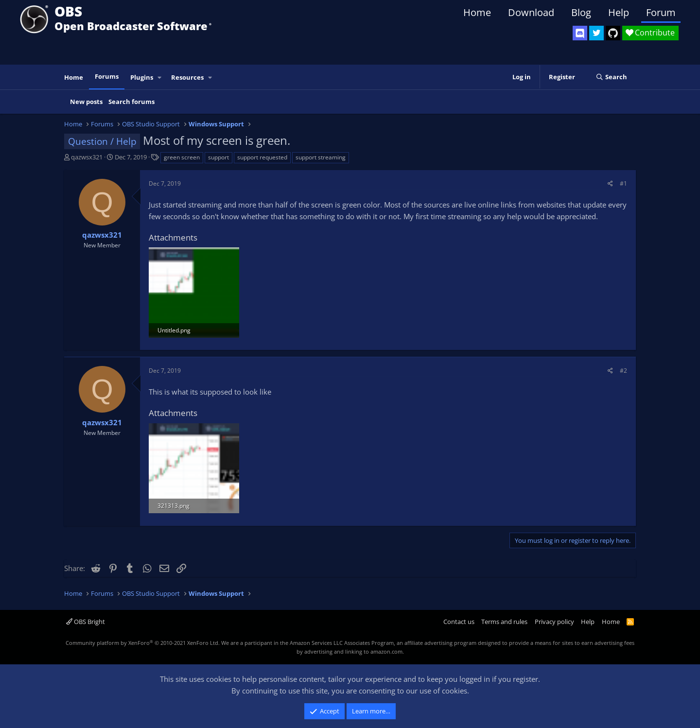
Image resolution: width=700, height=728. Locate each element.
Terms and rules (504, 622)
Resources (187, 77)
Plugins (142, 77)
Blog (581, 12)
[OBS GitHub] (613, 33)
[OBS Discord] (580, 33)
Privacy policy (554, 622)
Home (477, 12)
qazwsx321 (87, 157)
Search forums (131, 102)
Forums (107, 76)
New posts (86, 102)
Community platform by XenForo (143, 643)
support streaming (321, 157)
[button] (160, 78)
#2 (623, 371)
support (219, 157)
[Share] (610, 183)
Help (619, 12)
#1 (623, 183)
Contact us (459, 622)
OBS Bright (86, 622)
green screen (182, 157)
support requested (262, 157)
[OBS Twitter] (596, 33)
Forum (661, 12)
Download (531, 12)
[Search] (611, 77)
